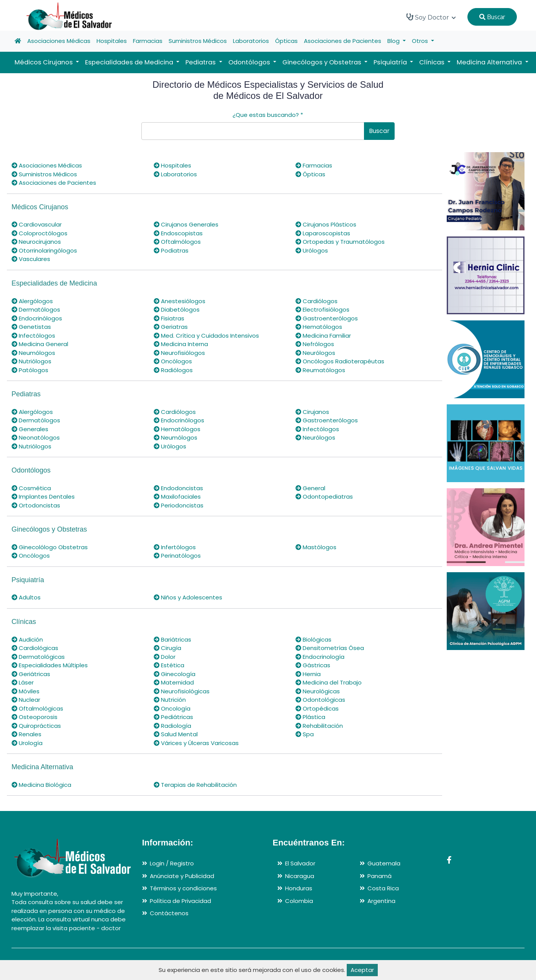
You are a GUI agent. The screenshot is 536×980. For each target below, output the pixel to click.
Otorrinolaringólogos (44, 250)
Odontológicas (320, 700)
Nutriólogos (31, 361)
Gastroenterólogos (327, 318)
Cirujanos (312, 412)
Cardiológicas (35, 648)
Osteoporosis (34, 717)
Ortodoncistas (36, 505)
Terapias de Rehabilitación (195, 785)
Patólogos (30, 370)
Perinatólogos (177, 556)
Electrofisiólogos (322, 309)
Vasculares (31, 259)
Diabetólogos (177, 309)
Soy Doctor (431, 17)
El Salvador (300, 863)
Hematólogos (319, 327)
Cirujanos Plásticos (326, 224)
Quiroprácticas (36, 726)
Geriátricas (31, 674)
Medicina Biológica (41, 785)
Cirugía (167, 648)
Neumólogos (33, 353)
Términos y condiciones (183, 888)
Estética (169, 665)
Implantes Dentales (43, 497)
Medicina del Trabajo (329, 682)
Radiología (172, 726)
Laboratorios (251, 41)
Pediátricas (173, 717)
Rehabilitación (319, 726)
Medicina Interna (181, 344)
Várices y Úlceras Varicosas (196, 743)
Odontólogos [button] (250, 62)
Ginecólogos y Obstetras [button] (323, 62)
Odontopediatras (324, 497)
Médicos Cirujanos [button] (44, 62)
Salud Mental (176, 734)
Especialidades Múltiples (50, 665)
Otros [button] (421, 41)
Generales (30, 429)
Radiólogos (173, 370)
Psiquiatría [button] (391, 62)
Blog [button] (394, 41)
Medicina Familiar (323, 336)
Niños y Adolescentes (188, 597)
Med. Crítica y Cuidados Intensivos (206, 336)
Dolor (165, 657)
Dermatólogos (36, 309)
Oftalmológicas (37, 708)
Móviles (25, 691)
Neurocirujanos (36, 242)
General (310, 488)
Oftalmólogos (177, 242)
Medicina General (40, 344)
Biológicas (313, 639)
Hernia (308, 674)
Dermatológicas (38, 657)
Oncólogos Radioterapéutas (340, 361)
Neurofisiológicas (182, 691)
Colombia (299, 901)
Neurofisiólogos (179, 353)
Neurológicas (318, 691)
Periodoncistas (179, 505)
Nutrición (170, 700)
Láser (23, 682)
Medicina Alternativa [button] (490, 62)
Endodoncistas (178, 488)
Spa (305, 734)
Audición (27, 639)
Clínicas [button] (433, 62)
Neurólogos (315, 353)
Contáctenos (169, 913)
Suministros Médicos (198, 41)
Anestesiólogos (179, 301)
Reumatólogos (320, 370)
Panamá (379, 876)
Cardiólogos (316, 301)
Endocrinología (320, 657)
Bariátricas (172, 639)
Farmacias (148, 41)
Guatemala (384, 863)
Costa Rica (383, 888)
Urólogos (312, 250)
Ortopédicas (317, 708)
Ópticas (286, 41)
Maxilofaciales (177, 497)
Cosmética (31, 488)
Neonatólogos (36, 437)
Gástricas (313, 665)
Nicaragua (300, 876)
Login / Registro (172, 863)
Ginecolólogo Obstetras (50, 547)
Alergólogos (32, 301)
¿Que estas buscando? (268, 115)
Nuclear (26, 700)
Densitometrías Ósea (330, 648)
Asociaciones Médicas (59, 41)
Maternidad (174, 682)
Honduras (299, 888)
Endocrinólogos (37, 318)
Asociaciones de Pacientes (343, 41)
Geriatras (171, 327)
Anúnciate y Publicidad (182, 876)
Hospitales (112, 41)
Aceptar (362, 970)
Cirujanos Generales (186, 224)
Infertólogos (175, 547)
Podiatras (171, 250)
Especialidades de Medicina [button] (130, 62)
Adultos (26, 597)
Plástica (310, 717)
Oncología (172, 708)
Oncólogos (173, 361)
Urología (27, 743)
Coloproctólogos (39, 233)
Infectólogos (33, 336)
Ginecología (175, 674)
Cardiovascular (37, 224)
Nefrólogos (315, 344)
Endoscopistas (178, 233)
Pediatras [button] (201, 62)
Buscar (492, 17)
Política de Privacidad (180, 901)
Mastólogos (316, 547)
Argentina (381, 901)
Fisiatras (169, 318)
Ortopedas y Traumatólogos (340, 242)
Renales (26, 734)
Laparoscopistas (323, 233)
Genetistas (31, 327)
